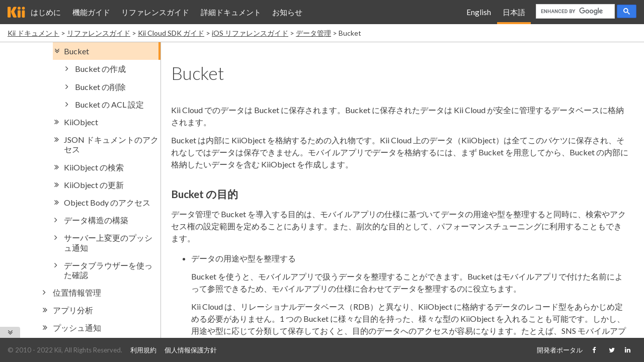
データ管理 (313, 33)
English (479, 12)
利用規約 (143, 350)
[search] (574, 12)
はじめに (46, 12)
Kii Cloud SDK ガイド (171, 33)
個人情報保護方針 (191, 350)
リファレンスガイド (155, 12)
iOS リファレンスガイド (250, 33)
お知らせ (287, 12)
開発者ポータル (560, 350)
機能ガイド (91, 12)
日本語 (514, 12)
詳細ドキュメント (231, 12)
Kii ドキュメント (33, 33)
